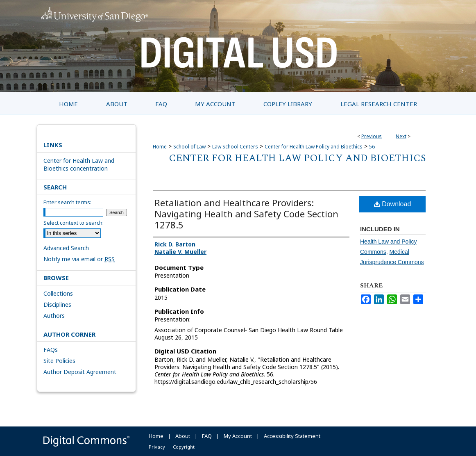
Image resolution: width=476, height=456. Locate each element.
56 (372, 147)
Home (160, 147)
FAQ (207, 436)
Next (401, 136)
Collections (58, 293)
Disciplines (57, 304)
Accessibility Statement (292, 436)
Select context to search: (74, 223)
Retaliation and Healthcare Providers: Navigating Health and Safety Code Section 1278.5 (246, 214)
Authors (54, 316)
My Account (238, 436)
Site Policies (59, 361)
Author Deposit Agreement (80, 372)
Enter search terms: (67, 202)
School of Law (189, 147)
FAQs (51, 350)
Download (393, 204)
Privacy (157, 447)
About (183, 436)
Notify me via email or (79, 259)
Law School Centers (235, 147)
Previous (372, 136)
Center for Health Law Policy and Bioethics (314, 147)
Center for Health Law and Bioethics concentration (79, 164)
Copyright (184, 447)
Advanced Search (66, 248)
